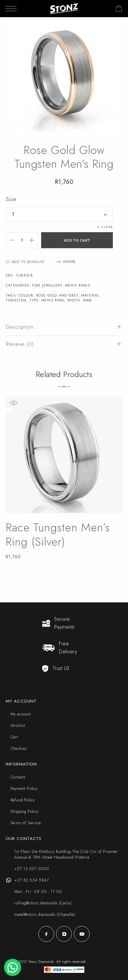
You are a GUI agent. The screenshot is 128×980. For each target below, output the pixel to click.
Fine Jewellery (47, 285)
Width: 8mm (80, 300)
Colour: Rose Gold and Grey (48, 295)
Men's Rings (78, 285)
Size (11, 199)
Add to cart (77, 240)
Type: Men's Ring (47, 300)
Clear (107, 227)
